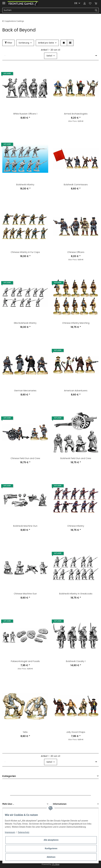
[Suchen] (48, 10)
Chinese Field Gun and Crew (25, 458)
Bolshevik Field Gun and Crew (76, 458)
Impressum (10, 832)
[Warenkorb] (96, 3)
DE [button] (76, 3)
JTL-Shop (56, 864)
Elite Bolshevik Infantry (25, 323)
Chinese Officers (76, 252)
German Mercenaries (25, 391)
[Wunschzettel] (90, 3)
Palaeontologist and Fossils (25, 661)
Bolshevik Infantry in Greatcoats (76, 594)
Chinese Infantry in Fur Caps (25, 252)
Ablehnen (51, 857)
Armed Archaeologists (76, 114)
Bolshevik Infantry (25, 185)
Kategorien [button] (9, 776)
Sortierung (24, 43)
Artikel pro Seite (46, 43)
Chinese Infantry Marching (76, 323)
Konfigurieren (51, 848)
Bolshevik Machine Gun (25, 526)
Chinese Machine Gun (25, 594)
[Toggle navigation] (4, 2)
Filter (8, 43)
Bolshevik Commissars (76, 185)
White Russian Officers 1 (25, 114)
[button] (85, 3)
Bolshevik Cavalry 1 (76, 661)
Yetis (25, 732)
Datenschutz (24, 832)
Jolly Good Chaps (76, 732)
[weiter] (96, 56)
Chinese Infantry (76, 526)
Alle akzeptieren (51, 840)
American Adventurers (76, 391)
